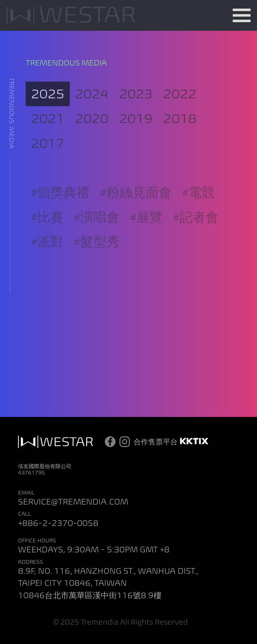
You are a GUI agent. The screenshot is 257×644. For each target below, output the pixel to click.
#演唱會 (97, 225)
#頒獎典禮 (60, 200)
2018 (180, 123)
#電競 (198, 200)
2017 (48, 148)
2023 (136, 98)
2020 (92, 123)
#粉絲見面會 (136, 200)
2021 (48, 123)
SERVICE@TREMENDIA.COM (73, 502)
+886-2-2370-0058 (58, 523)
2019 (136, 123)
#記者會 (196, 225)
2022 (180, 98)
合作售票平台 (172, 442)
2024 (92, 98)
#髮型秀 (97, 250)
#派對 (47, 250)
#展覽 (146, 225)
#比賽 (47, 225)
